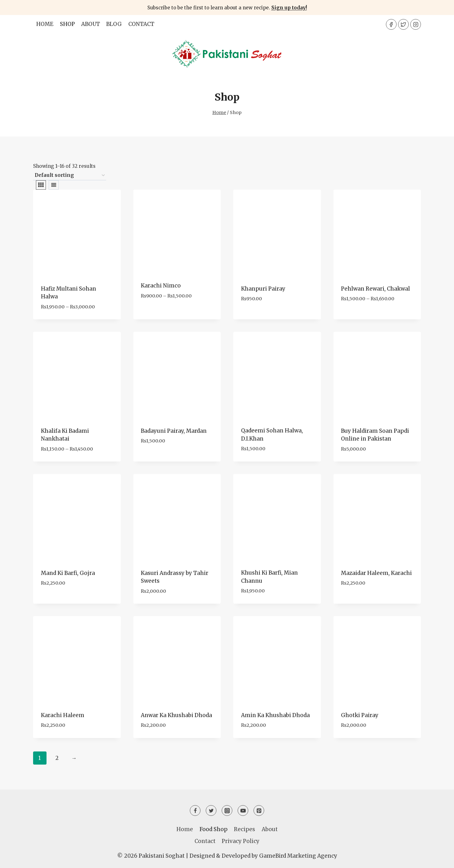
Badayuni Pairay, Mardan (174, 431)
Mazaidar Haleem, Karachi (376, 573)
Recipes (244, 829)
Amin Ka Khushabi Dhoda (275, 715)
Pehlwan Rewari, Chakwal (375, 289)
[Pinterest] (259, 811)
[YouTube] (243, 811)
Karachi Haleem (63, 715)
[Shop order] (70, 176)
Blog (114, 24)
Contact (141, 24)
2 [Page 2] (57, 758)
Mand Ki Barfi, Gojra (68, 573)
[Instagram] (416, 24)
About (91, 24)
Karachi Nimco (161, 286)
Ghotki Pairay (360, 715)
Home (45, 24)
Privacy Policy (241, 841)
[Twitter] (403, 24)
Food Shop (214, 829)
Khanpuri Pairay (263, 289)
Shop (67, 24)
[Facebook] (391, 24)
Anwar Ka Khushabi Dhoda (176, 715)
